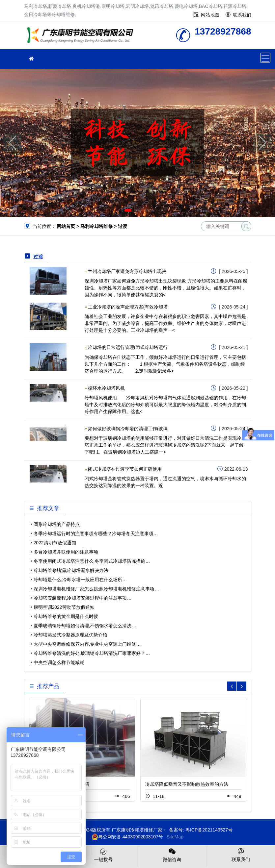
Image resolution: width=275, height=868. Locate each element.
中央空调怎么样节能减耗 (59, 662)
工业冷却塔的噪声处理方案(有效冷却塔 (128, 307)
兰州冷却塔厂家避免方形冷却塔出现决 (127, 271)
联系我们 (242, 15)
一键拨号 (103, 855)
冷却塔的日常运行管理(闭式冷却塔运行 (128, 347)
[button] (128, 210)
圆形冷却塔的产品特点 (57, 524)
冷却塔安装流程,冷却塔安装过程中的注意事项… (83, 598)
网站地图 (210, 15)
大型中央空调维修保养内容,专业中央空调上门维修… (87, 644)
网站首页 (66, 226)
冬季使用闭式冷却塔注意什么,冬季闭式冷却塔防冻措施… (92, 561)
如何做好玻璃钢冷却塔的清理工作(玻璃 (128, 429)
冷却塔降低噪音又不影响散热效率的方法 (187, 784)
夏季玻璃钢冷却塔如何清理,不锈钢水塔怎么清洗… (85, 626)
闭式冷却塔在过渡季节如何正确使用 (125, 469)
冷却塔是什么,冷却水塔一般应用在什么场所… (80, 580)
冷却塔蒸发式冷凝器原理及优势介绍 (70, 635)
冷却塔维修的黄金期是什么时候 (66, 616)
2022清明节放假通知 (55, 543)
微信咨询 (172, 855)
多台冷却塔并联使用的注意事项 (66, 552)
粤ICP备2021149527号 (209, 830)
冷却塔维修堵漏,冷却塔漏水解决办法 (71, 570)
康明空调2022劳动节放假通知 (64, 607)
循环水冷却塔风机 (106, 388)
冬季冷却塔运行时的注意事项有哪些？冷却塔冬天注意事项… (96, 533)
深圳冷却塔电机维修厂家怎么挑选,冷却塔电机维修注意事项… (96, 589)
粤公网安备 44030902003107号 (127, 837)
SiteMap (175, 837)
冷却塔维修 (82, 37)
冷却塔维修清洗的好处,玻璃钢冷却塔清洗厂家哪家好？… (92, 653)
